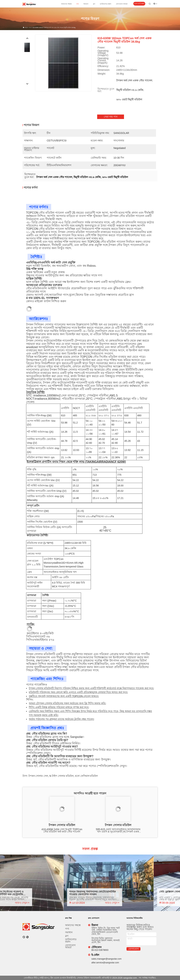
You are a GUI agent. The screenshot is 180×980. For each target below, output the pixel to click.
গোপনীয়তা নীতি (31, 978)
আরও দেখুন (33, 903)
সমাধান (86, 4)
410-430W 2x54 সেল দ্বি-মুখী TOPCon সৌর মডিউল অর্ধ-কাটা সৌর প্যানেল (62, 830)
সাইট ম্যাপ (44, 978)
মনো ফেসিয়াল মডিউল (86, 776)
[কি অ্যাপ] (24, 937)
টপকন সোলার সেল (38, 776)
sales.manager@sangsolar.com (106, 959)
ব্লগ (94, 4)
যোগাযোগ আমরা (122, 4)
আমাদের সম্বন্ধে (66, 4)
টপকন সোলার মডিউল (62, 825)
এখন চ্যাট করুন (139, 3)
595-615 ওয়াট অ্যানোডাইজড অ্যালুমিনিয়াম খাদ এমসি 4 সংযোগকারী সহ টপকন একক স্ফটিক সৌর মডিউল (118, 830)
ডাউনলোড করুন (106, 4)
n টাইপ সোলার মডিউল (61, 776)
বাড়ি (26, 28)
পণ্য (77, 4)
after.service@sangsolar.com (105, 963)
